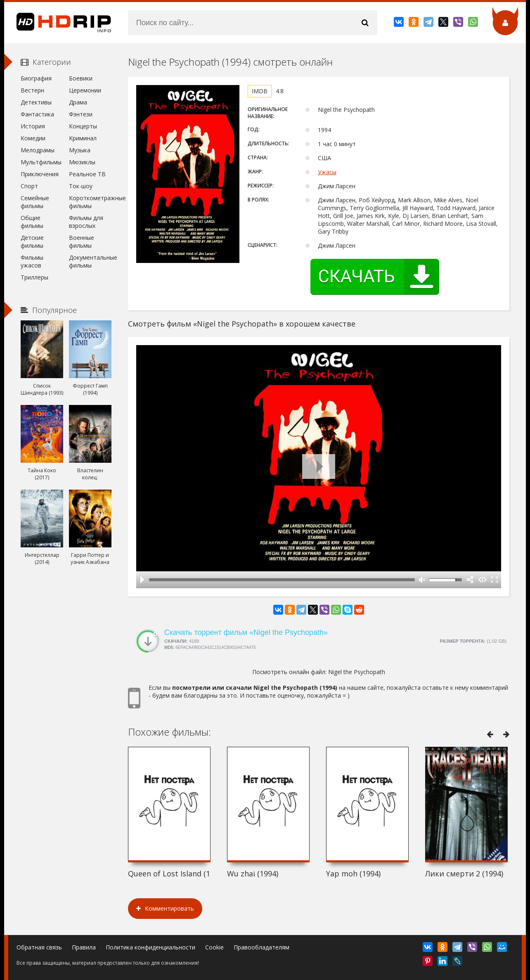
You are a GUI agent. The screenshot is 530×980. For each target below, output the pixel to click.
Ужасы (327, 172)
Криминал (83, 138)
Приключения (40, 174)
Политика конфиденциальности (150, 947)
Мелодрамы (38, 150)
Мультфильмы (41, 162)
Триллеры (34, 277)
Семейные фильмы (35, 202)
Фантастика (37, 114)
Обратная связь (39, 947)
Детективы (36, 102)
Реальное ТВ (87, 174)
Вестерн (32, 90)
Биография (36, 78)
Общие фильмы (32, 222)
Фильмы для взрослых (86, 222)
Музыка (80, 150)
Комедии (33, 138)
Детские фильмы (32, 241)
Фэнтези (81, 114)
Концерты (83, 126)
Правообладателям (261, 947)
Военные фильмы (82, 241)
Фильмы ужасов (32, 261)
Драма (78, 102)
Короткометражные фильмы (90, 202)
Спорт (29, 186)
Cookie (214, 947)
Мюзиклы (82, 162)
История (33, 126)
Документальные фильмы (90, 261)
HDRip (58, 23)
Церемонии (85, 90)
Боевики (81, 78)
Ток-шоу (81, 186)
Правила (84, 947)
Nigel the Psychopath (357, 672)
